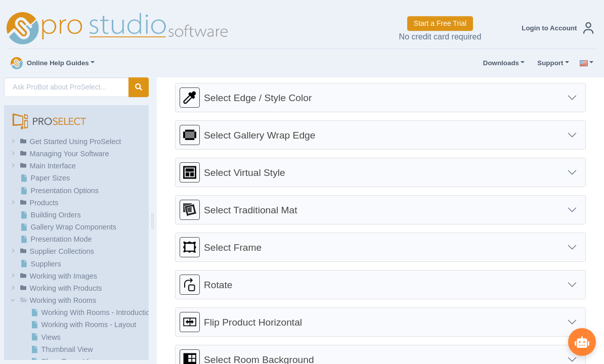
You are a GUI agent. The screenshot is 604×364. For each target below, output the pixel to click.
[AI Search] (67, 87)
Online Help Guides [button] (50, 63)
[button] (555, 28)
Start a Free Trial (440, 23)
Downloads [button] (499, 63)
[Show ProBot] (581, 341)
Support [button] (548, 63)
